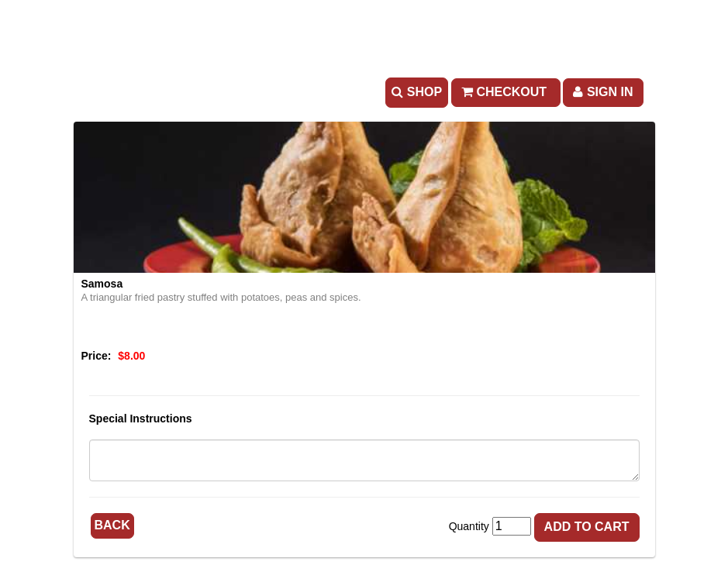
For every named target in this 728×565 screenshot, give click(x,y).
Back (112, 525)
